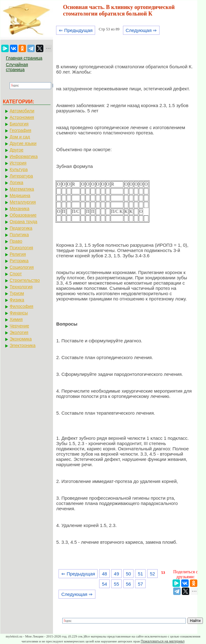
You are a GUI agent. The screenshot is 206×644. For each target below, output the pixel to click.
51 (140, 574)
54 (105, 584)
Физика (17, 300)
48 (105, 574)
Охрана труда (23, 222)
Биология (19, 124)
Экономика (21, 339)
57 (140, 584)
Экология (19, 332)
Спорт (16, 274)
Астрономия (22, 117)
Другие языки (23, 143)
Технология (21, 287)
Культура (19, 169)
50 (128, 574)
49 (117, 574)
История (18, 163)
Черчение (19, 326)
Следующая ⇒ (141, 30)
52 (153, 574)
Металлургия (23, 202)
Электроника (23, 345)
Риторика (19, 261)
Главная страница (24, 58)
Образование (23, 215)
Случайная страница (17, 67)
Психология (21, 248)
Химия (16, 319)
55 (117, 584)
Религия (18, 254)
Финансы (19, 313)
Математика (22, 189)
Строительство (25, 280)
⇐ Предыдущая (76, 30)
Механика (20, 209)
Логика (16, 182)
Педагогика (21, 228)
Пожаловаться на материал (162, 641)
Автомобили (22, 111)
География (20, 130)
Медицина (20, 196)
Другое (16, 150)
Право (16, 241)
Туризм (17, 293)
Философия (21, 306)
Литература (21, 176)
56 (128, 584)
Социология (22, 267)
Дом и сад (20, 137)
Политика (19, 235)
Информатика (24, 156)
